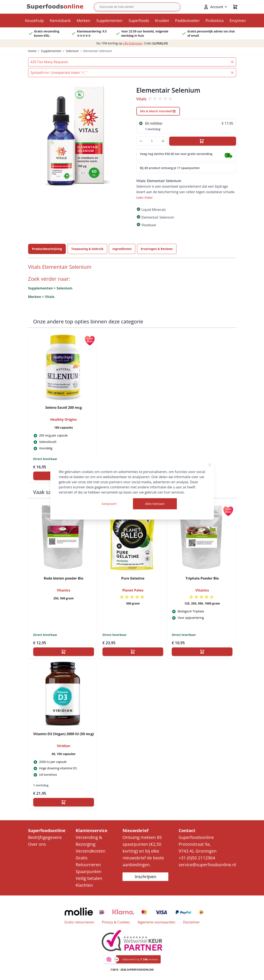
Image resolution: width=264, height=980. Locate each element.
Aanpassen (109, 504)
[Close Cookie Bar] (210, 465)
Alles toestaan (155, 504)
